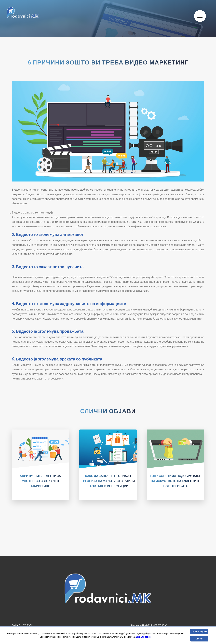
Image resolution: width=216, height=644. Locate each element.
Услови (28, 625)
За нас (16, 625)
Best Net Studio (157, 625)
